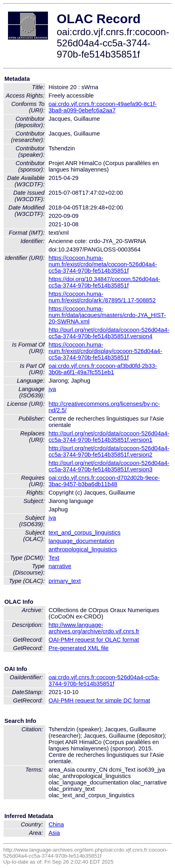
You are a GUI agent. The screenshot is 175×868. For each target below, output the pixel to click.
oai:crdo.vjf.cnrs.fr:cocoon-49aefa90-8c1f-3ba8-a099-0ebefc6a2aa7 (103, 107)
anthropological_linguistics (83, 549)
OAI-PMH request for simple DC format (99, 700)
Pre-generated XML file (79, 648)
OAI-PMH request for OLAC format (94, 640)
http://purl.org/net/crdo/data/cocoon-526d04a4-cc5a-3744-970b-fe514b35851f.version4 (109, 333)
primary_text (65, 581)
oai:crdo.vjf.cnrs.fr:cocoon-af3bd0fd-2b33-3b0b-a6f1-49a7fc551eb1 (103, 369)
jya (53, 389)
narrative (60, 566)
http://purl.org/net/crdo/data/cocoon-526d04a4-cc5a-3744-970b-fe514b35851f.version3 (109, 466)
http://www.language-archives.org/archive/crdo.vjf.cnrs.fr (94, 628)
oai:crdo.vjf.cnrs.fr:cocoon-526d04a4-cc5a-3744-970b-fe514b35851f (104, 680)
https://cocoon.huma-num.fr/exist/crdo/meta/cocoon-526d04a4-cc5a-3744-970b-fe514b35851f (103, 264)
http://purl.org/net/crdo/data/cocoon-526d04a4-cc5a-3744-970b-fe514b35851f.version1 (109, 437)
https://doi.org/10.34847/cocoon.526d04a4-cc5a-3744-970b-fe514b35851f (105, 282)
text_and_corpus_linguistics (85, 533)
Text (54, 558)
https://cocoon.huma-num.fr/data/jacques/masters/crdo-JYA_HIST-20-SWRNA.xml (107, 315)
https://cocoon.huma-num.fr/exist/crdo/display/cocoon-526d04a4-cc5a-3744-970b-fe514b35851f (105, 351)
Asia (55, 833)
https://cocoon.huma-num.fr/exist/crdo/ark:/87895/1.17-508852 (102, 297)
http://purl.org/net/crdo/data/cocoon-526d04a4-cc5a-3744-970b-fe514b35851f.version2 (109, 451)
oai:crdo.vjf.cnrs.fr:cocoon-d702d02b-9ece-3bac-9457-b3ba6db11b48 (104, 481)
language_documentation (82, 541)
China (56, 824)
